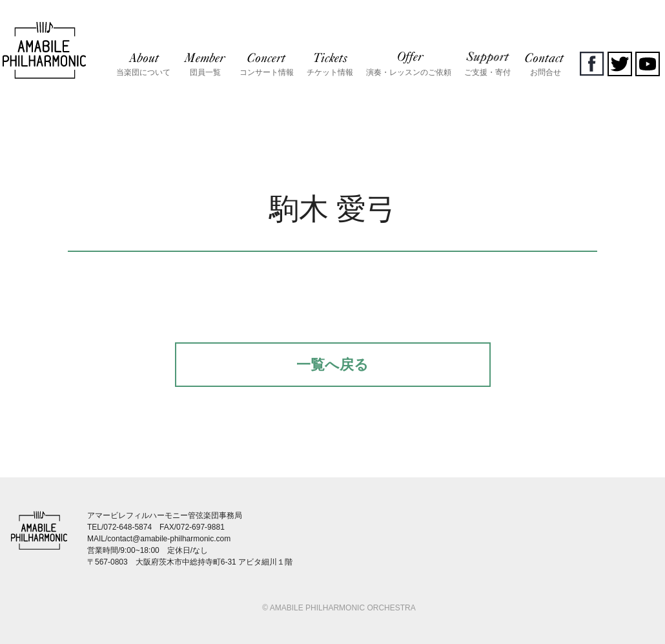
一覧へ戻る (332, 365)
